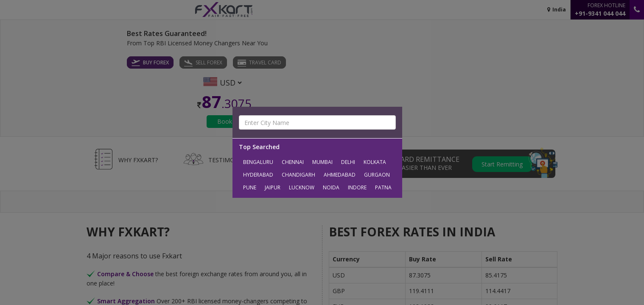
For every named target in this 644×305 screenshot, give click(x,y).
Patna (383, 187)
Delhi (348, 162)
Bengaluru (258, 162)
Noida (331, 187)
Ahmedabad (340, 175)
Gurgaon (377, 175)
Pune (250, 187)
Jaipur (273, 187)
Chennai (293, 162)
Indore (357, 187)
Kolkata (375, 162)
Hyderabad (258, 175)
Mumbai (322, 162)
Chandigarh (298, 175)
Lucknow (302, 187)
